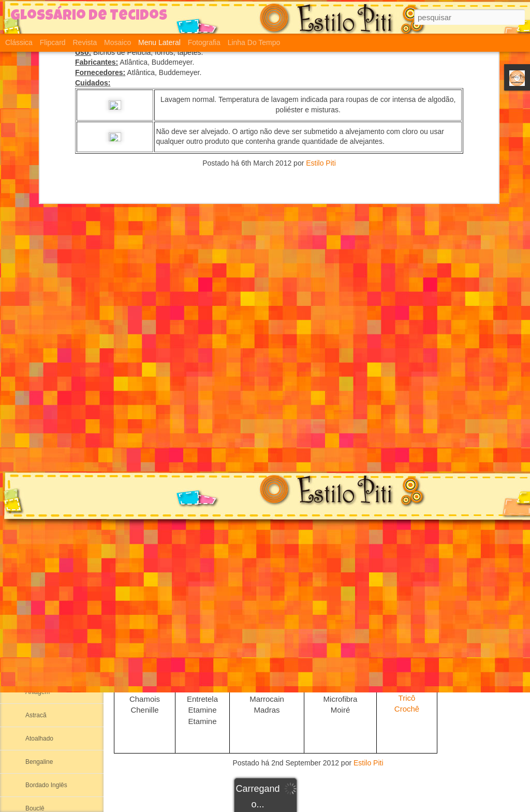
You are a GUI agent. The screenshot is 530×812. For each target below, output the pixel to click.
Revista (85, 42)
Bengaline (39, 762)
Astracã (36, 715)
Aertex (34, 552)
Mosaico (117, 42)
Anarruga (38, 669)
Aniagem (38, 692)
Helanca (37, 436)
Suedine (407, 508)
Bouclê (35, 808)
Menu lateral (159, 42)
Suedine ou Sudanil (52, 459)
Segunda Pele (45, 389)
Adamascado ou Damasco (62, 529)
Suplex (407, 475)
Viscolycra (407, 686)
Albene (35, 575)
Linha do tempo (254, 42)
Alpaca (35, 622)
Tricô (407, 698)
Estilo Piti (369, 763)
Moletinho (407, 608)
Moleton (407, 597)
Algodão (37, 599)
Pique (407, 620)
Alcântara (39, 645)
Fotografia (204, 42)
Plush (407, 586)
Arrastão (407, 464)
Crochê (407, 709)
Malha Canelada (48, 412)
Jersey (407, 631)
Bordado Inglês (46, 785)
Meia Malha (41, 482)
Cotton (34, 366)
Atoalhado (39, 739)
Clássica (19, 42)
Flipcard (53, 42)
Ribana (35, 506)
